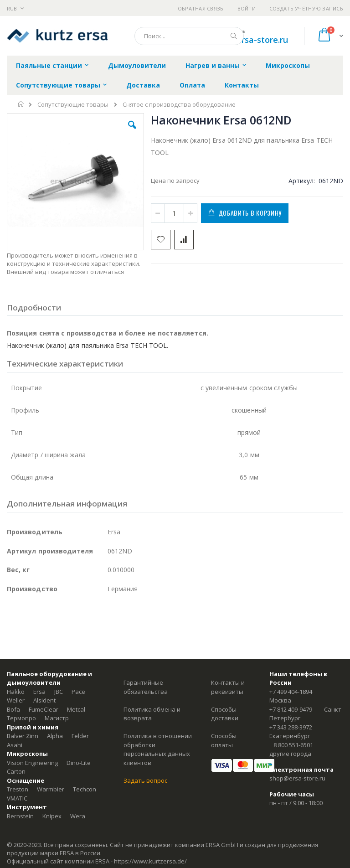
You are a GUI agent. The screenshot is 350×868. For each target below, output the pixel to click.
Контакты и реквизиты (228, 687)
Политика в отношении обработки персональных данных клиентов (158, 749)
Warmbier (51, 789)
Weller (16, 700)
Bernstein (20, 816)
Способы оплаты (224, 740)
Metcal (76, 709)
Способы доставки (225, 714)
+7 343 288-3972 (291, 727)
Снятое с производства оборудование (179, 105)
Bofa (13, 709)
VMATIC (17, 798)
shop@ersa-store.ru (249, 40)
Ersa (39, 692)
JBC (59, 692)
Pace (78, 692)
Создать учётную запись (306, 8)
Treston (18, 789)
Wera (78, 816)
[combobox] (189, 36)
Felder (80, 736)
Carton (16, 771)
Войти (247, 8)
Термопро (21, 718)
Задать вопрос (145, 780)
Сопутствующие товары (73, 105)
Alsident (44, 700)
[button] (132, 132)
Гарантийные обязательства (146, 687)
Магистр (57, 718)
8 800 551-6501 (293, 745)
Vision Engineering (32, 763)
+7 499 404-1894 (291, 692)
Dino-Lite (79, 763)
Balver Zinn (23, 736)
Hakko (16, 692)
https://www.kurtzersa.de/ (150, 861)
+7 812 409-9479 (291, 709)
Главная (21, 104)
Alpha (55, 736)
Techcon (85, 789)
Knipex (52, 816)
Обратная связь (201, 8)
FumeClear (44, 709)
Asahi (15, 745)
